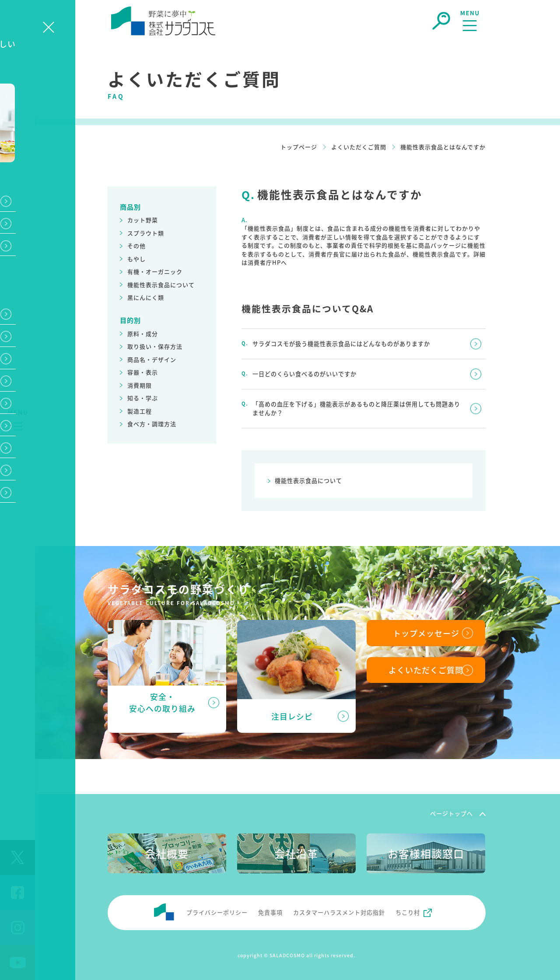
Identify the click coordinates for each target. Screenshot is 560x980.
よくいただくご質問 (359, 147)
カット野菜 (143, 220)
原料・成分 (143, 334)
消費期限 (140, 385)
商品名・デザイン (152, 359)
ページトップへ (451, 813)
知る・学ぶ (143, 398)
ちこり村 (408, 912)
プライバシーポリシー (217, 912)
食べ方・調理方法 (152, 424)
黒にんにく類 (146, 297)
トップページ (299, 147)
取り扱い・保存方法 (155, 346)
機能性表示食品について (161, 285)
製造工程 (140, 411)
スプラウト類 (146, 233)
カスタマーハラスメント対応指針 (339, 912)
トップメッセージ (426, 632)
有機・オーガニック (155, 271)
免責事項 (270, 912)
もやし (136, 259)
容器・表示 (143, 372)
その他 (136, 246)
